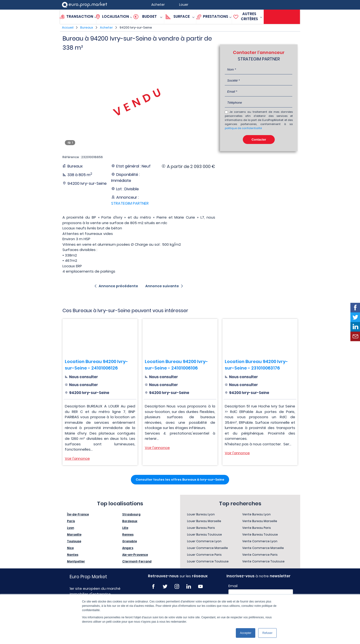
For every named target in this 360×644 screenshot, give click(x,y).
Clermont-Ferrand (137, 561)
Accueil (68, 27)
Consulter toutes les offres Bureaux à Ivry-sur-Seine (180, 480)
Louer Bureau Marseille (204, 521)
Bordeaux (130, 521)
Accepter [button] (246, 633)
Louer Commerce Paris (204, 555)
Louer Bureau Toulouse (204, 534)
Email (233, 586)
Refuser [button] (267, 633)
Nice (70, 548)
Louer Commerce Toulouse (208, 561)
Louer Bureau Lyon (201, 514)
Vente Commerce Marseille (263, 548)
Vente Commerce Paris (260, 555)
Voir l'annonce (77, 458)
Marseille (74, 534)
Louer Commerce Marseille (207, 548)
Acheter (106, 27)
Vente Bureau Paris (257, 528)
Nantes (73, 555)
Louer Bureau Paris (201, 528)
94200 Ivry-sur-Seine (136, 27)
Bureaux (87, 27)
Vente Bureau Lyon (256, 514)
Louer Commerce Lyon (204, 541)
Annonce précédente (118, 286)
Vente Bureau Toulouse (260, 534)
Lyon (70, 528)
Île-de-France (78, 514)
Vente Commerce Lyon (260, 541)
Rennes (128, 534)
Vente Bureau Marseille (260, 521)
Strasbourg (131, 514)
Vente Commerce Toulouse (263, 561)
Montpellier (76, 561)
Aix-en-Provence (135, 555)
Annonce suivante (162, 286)
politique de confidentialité (243, 128)
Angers (128, 548)
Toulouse (74, 541)
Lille (125, 528)
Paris (71, 521)
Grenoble (130, 541)
